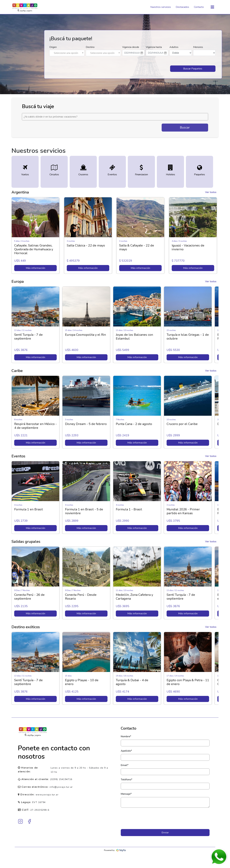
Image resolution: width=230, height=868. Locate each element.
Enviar (165, 833)
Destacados (182, 7)
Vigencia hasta (154, 47)
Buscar (185, 127)
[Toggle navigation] (212, 7)
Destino (90, 47)
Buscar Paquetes (193, 69)
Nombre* (126, 736)
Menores (198, 47)
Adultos (174, 47)
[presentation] (165, 818)
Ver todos (211, 192)
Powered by (115, 850)
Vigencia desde (131, 47)
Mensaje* (126, 794)
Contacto (199, 7)
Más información (36, 268)
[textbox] (67, 53)
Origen (53, 47)
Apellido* (126, 751)
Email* (125, 765)
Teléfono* (126, 780)
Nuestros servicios (161, 7)
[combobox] (67, 53)
